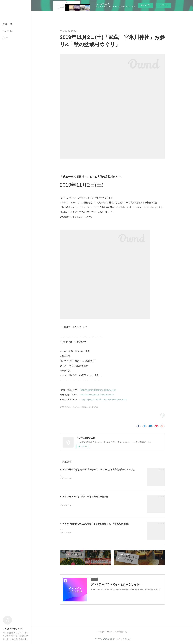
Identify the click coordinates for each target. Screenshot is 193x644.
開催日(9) (95, 407)
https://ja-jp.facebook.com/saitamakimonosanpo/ (105, 399)
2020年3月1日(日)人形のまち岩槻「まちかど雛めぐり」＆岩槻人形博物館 (94, 524)
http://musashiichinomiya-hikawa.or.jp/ (99, 390)
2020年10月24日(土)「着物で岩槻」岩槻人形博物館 (84, 497)
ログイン (164, 5)
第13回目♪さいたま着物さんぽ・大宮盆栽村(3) (75, 407)
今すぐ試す (146, 5)
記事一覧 (8, 24)
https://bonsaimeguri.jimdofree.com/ (97, 395)
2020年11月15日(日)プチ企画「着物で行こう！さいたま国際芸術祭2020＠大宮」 (98, 469)
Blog (6, 38)
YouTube (8, 31)
